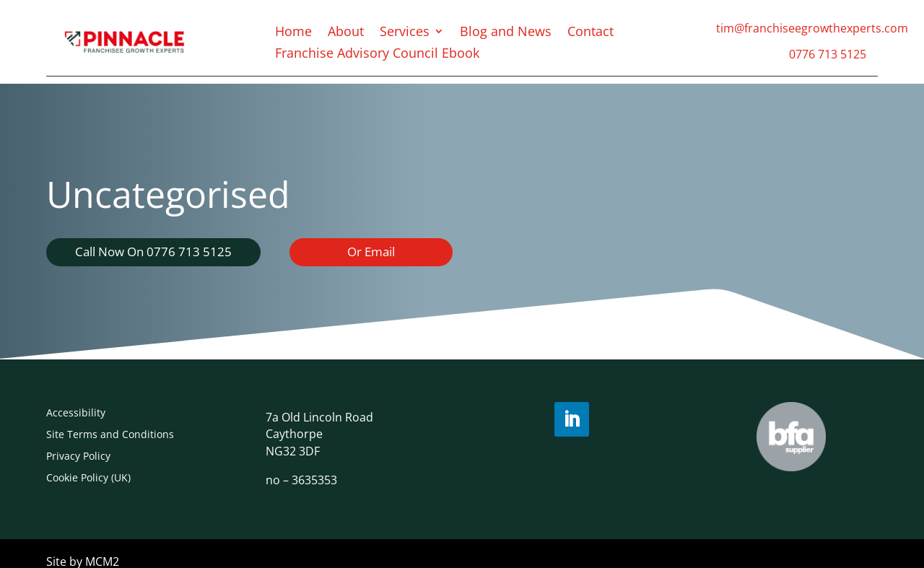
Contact (590, 33)
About (346, 33)
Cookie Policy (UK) (88, 476)
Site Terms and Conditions (110, 433)
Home (293, 33)
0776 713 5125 (828, 54)
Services (405, 33)
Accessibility (76, 411)
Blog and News (506, 33)
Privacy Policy (78, 455)
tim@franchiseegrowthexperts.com (812, 28)
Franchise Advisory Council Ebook (377, 54)
